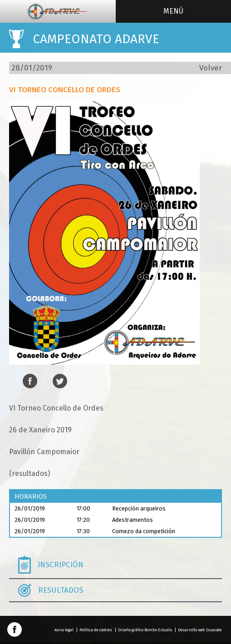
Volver (211, 68)
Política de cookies (96, 630)
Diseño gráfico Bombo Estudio (145, 630)
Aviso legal (64, 630)
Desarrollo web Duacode (200, 630)
